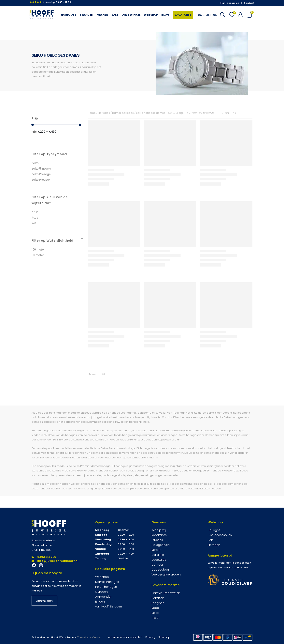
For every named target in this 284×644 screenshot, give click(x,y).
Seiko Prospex (41, 180)
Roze (35, 218)
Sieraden (86, 15)
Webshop (151, 15)
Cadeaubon (160, 570)
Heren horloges (106, 587)
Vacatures (183, 15)
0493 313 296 (44, 557)
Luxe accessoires (220, 535)
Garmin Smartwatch (166, 593)
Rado (155, 608)
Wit (34, 223)
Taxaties (157, 540)
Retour (156, 550)
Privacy (150, 637)
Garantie (158, 555)
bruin (35, 212)
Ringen (100, 602)
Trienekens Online (89, 637)
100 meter (38, 250)
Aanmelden (44, 601)
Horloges (69, 15)
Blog (165, 15)
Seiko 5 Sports (41, 169)
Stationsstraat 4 (42, 545)
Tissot (156, 618)
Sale (115, 15)
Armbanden (104, 597)
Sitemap (164, 637)
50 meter (38, 255)
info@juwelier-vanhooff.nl (55, 561)
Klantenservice (230, 3)
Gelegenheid (161, 545)
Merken (102, 15)
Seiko (35, 163)
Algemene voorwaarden (125, 637)
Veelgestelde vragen (166, 575)
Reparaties (159, 535)
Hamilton (158, 598)
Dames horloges (107, 582)
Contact (249, 3)
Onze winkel (131, 15)
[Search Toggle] (223, 15)
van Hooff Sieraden (109, 606)
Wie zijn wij (159, 530)
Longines (158, 603)
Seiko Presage (41, 174)
